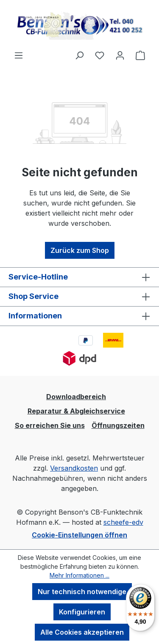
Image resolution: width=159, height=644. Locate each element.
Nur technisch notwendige (82, 592)
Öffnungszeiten (118, 425)
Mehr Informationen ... (79, 575)
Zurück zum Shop (80, 250)
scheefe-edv (123, 522)
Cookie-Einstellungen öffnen (79, 535)
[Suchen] (79, 55)
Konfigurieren (82, 612)
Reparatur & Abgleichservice (76, 411)
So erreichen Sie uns (50, 425)
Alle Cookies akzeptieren (82, 632)
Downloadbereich (76, 397)
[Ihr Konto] (120, 55)
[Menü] (19, 55)
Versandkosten (74, 468)
